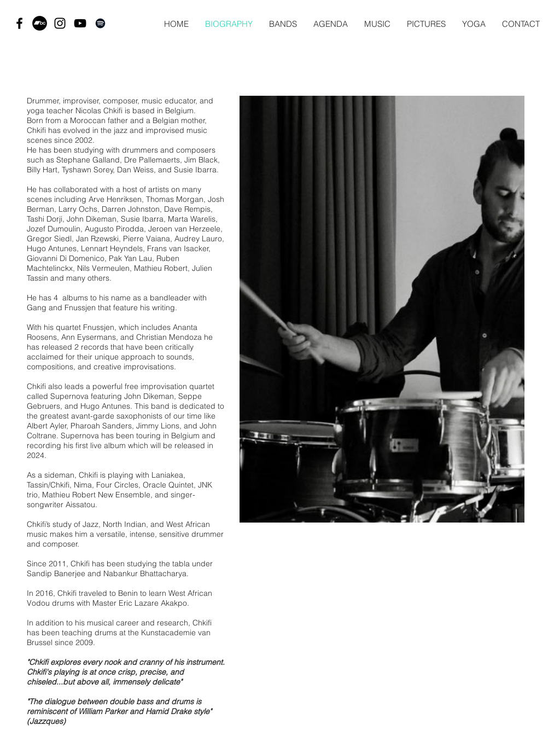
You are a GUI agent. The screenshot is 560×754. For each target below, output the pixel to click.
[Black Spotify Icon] (100, 23)
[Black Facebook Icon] (19, 23)
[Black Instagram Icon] (60, 23)
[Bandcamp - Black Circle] (40, 23)
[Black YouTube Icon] (80, 23)
